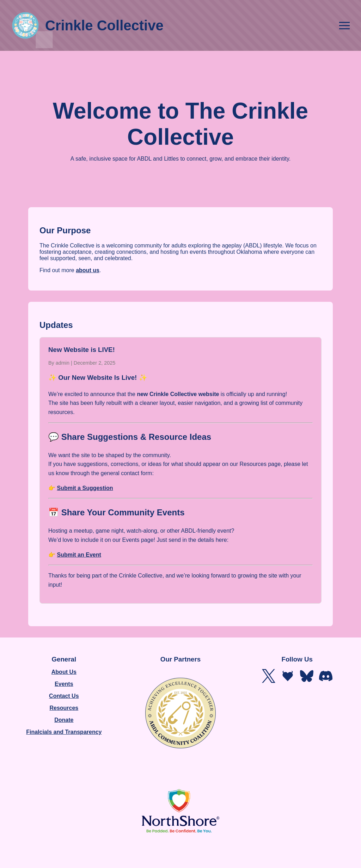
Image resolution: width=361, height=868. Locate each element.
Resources (64, 708)
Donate (64, 720)
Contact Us (64, 696)
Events (64, 684)
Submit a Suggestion (85, 488)
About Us (64, 672)
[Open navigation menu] (344, 26)
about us (88, 270)
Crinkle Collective (87, 25)
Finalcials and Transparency (64, 732)
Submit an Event (79, 555)
